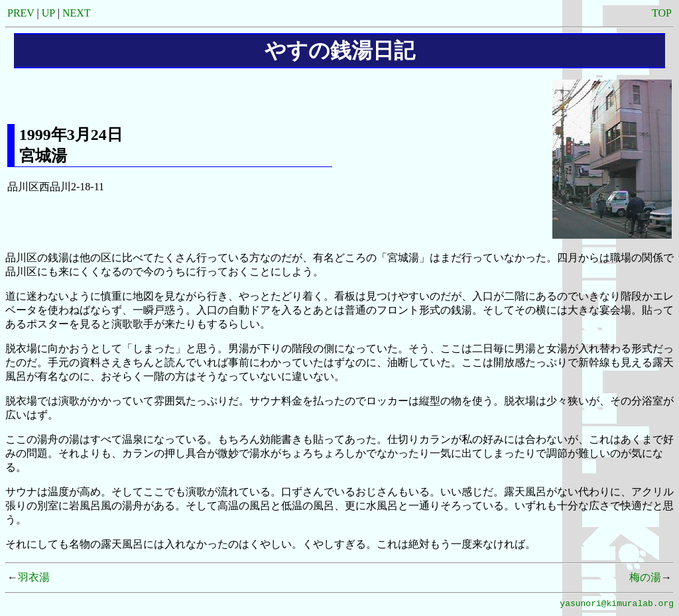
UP (48, 13)
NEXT (77, 13)
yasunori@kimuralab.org (617, 605)
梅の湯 (645, 577)
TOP (662, 13)
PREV (21, 13)
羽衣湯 (34, 577)
